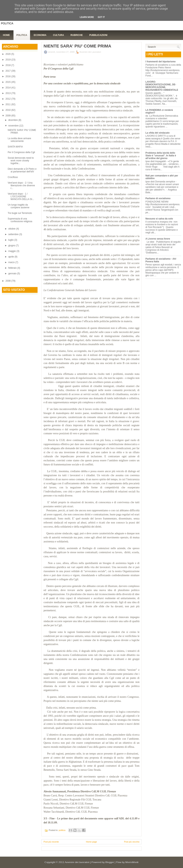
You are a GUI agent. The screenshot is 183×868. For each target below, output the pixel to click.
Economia (40, 35)
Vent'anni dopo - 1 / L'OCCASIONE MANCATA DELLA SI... (21, 196)
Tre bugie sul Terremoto (20, 213)
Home (6, 35)
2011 (8, 104)
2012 (8, 99)
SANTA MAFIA (15, 147)
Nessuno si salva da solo (159, 219)
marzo (12, 262)
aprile (11, 257)
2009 (8, 116)
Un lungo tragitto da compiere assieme (18, 206)
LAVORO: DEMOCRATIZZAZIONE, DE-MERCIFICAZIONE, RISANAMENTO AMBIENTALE (162, 86)
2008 (8, 281)
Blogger (110, 862)
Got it (101, 17)
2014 (8, 88)
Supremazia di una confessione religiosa (20, 220)
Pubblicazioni (98, 35)
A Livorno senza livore (158, 239)
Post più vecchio (132, 842)
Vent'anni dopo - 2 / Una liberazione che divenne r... (21, 185)
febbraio (13, 268)
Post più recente (51, 842)
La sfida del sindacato (157, 133)
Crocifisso (13, 177)
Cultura (58, 35)
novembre (14, 126)
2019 (8, 60)
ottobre (12, 229)
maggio (12, 251)
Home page (91, 842)
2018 (8, 65)
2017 (8, 71)
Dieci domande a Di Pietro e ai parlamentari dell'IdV (22, 170)
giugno (12, 246)
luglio (11, 240)
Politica (22, 35)
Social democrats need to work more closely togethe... (21, 161)
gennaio (13, 274)
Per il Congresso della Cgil (21, 152)
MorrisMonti (132, 862)
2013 (8, 93)
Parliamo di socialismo (158, 198)
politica (62, 830)
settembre (14, 234)
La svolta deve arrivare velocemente (19, 140)
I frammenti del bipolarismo (161, 62)
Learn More (87, 17)
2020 (8, 54)
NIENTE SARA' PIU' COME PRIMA (77, 46)
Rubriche (77, 35)
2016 (8, 76)
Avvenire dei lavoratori (77, 862)
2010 (8, 110)
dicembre (13, 120)
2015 (8, 82)
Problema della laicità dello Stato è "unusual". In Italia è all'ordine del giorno (161, 156)
